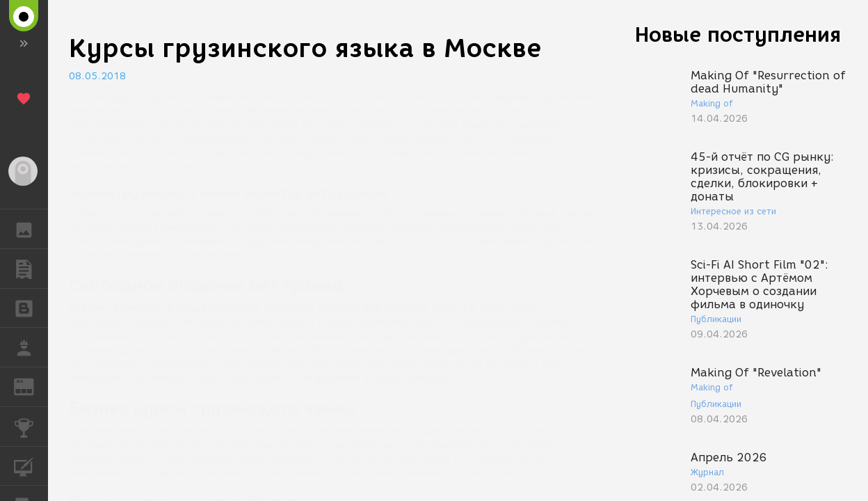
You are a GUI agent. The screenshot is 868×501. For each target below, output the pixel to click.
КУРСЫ (31, 465)
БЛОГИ (31, 307)
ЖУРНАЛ (31, 386)
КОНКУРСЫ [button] (31, 427)
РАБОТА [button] (31, 347)
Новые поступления (738, 34)
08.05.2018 (97, 76)
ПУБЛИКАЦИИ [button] (31, 269)
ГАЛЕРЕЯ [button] (31, 229)
